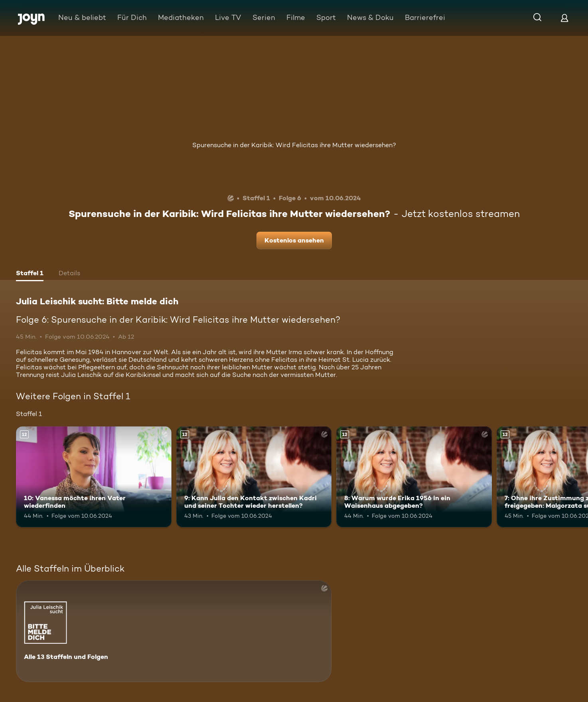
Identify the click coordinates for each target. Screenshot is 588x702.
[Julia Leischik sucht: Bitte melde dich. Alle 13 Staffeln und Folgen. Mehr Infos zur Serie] (174, 631)
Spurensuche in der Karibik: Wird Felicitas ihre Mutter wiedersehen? (294, 145)
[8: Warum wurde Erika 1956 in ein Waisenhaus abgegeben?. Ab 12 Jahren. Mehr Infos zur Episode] (414, 477)
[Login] (564, 18)
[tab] (30, 274)
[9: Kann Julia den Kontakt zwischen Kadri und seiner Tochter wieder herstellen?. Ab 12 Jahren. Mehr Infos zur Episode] (254, 477)
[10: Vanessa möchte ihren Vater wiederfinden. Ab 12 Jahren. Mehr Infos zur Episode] (94, 477)
